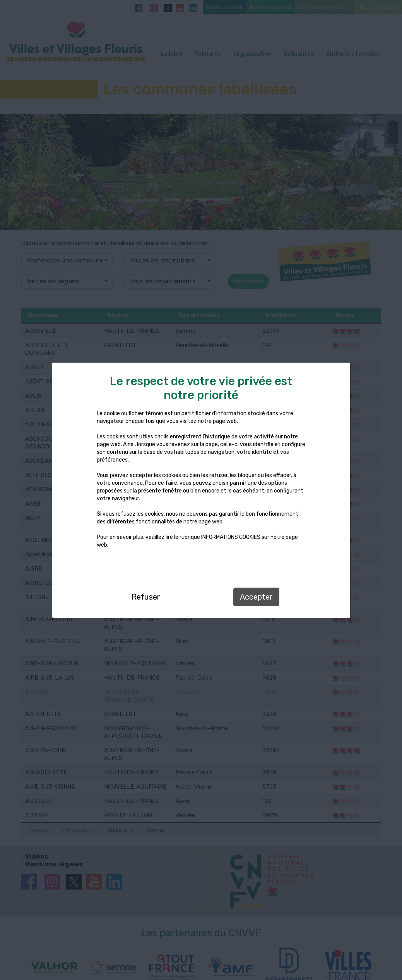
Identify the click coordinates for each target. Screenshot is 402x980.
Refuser (146, 597)
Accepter (256, 597)
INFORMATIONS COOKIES (231, 537)
